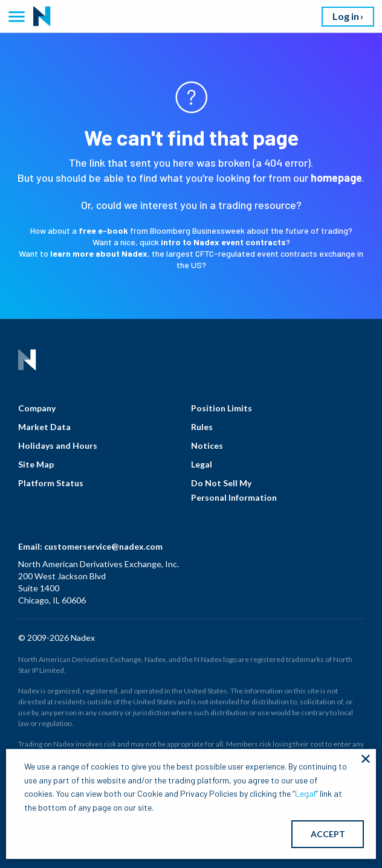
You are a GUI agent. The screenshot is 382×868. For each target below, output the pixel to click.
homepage (336, 178)
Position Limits (222, 408)
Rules (202, 427)
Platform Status (51, 483)
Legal (202, 464)
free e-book (103, 230)
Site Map (36, 464)
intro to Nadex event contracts (223, 242)
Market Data (44, 427)
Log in (346, 16)
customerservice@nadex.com (103, 546)
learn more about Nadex (99, 253)
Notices (207, 445)
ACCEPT (328, 834)
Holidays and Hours (58, 445)
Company (37, 408)
